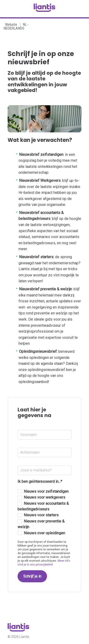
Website (11, 25)
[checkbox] (44, 513)
